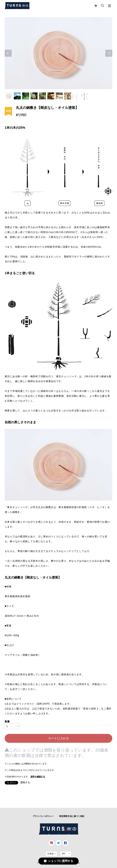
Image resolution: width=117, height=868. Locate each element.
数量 (7, 722)
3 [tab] (26, 96)
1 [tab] (9, 96)
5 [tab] (42, 96)
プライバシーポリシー (43, 816)
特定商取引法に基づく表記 (72, 816)
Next (109, 53)
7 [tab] (59, 96)
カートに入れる (59, 738)
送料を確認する (38, 777)
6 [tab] (51, 96)
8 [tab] (68, 96)
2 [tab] (17, 96)
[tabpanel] (59, 53)
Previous (8, 53)
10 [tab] (84, 96)
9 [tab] (76, 96)
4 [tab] (34, 96)
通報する (25, 782)
